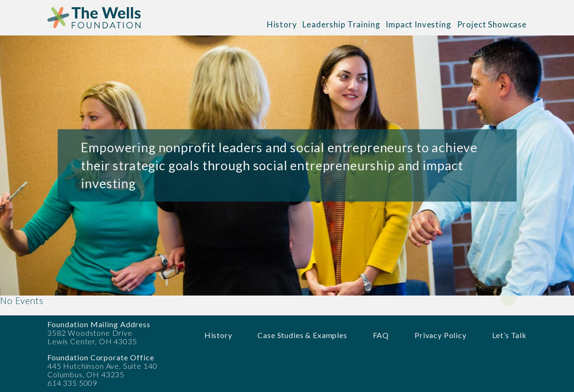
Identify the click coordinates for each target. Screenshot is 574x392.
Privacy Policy (441, 335)
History (282, 24)
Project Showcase (492, 24)
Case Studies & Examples (302, 335)
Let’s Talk (509, 335)
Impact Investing (418, 24)
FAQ (381, 335)
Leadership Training (341, 24)
